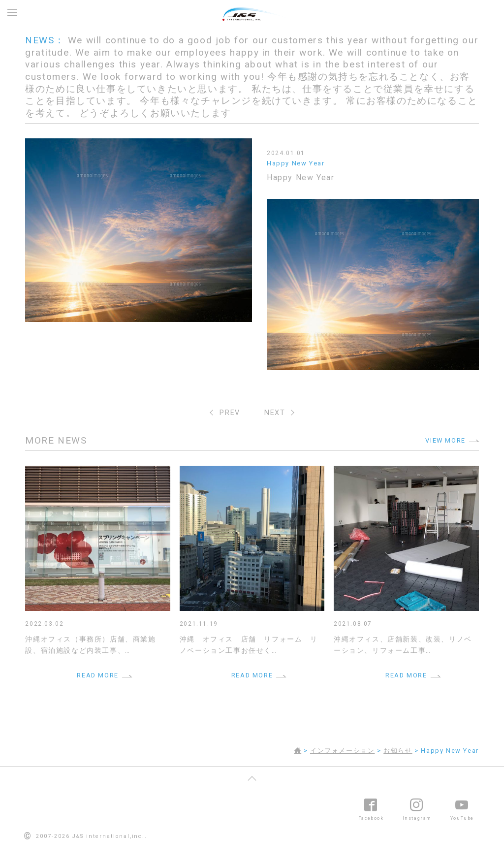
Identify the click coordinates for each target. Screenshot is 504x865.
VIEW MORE (445, 440)
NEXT (275, 413)
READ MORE (97, 675)
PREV (230, 413)
